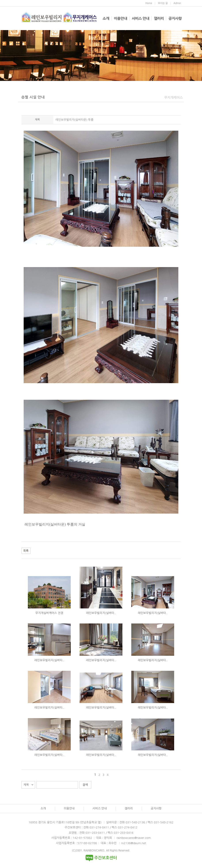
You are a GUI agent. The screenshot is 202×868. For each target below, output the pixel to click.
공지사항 (175, 18)
